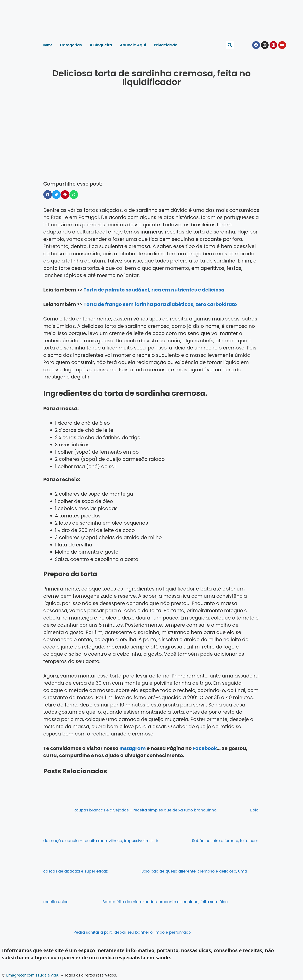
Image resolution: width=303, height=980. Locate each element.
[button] (230, 45)
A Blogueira (101, 45)
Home (48, 45)
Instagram (133, 748)
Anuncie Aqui (133, 45)
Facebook (205, 748)
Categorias (71, 45)
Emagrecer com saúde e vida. (33, 975)
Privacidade (166, 45)
